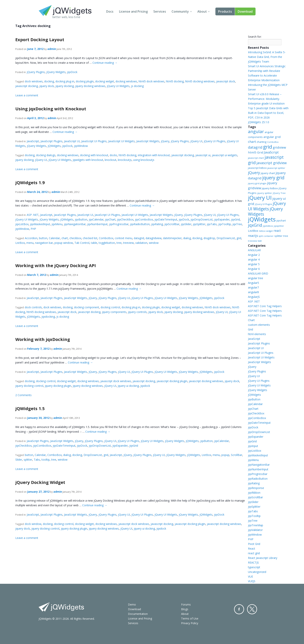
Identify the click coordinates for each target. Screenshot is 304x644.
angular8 (253, 292)
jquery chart (268, 173)
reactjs (253, 236)
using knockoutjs (144, 160)
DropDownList (226, 238)
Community (180, 11)
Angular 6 (254, 269)
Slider (19, 460)
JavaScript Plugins (51, 141)
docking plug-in (65, 81)
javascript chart (256, 158)
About (202, 11)
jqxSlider (186, 224)
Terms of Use (190, 618)
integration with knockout (154, 155)
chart (65, 238)
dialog (187, 238)
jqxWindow (81, 146)
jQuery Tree (279, 193)
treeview (128, 243)
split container (266, 236)
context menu (123, 238)
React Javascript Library (263, 558)
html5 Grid (256, 152)
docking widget (105, 81)
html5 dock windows (152, 81)
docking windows (126, 81)
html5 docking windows (200, 81)
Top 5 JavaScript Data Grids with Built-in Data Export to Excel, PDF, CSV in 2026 (268, 113)
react (277, 231)
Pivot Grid (254, 544)
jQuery (165, 141)
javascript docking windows (206, 381)
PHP (33, 229)
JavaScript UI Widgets (121, 141)
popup (225, 455)
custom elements (259, 325)
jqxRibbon (254, 493)
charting (262, 142)
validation (141, 243)
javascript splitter (276, 168)
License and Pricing (133, 11)
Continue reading (105, 63)
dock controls (33, 307)
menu (30, 243)
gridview (279, 147)
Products (225, 11)
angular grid (272, 137)
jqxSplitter (199, 224)
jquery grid (273, 178)
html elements (257, 334)
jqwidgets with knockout (88, 160)
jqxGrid (235, 219)
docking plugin (85, 81)
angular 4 (254, 259)
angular (256, 131)
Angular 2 (254, 255)
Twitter (252, 609)
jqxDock (72, 72)
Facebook (239, 609)
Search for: (255, 37)
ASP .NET (33, 215)
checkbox (75, 238)
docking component (87, 307)
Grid (250, 329)
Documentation (138, 614)
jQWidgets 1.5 (30, 408)
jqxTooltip (225, 224)
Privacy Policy (190, 623)
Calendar (54, 238)
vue (260, 241)
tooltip (46, 460)
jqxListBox (22, 224)
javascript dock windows (116, 381)
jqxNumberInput (97, 224)
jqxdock (145, 386)
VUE (250, 576)
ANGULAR (254, 250)
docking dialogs (46, 155)
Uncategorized (257, 572)
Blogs (185, 609)
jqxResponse (256, 488)
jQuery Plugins (36, 72)
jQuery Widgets (56, 72)
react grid (254, 553)
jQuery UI (196, 141)
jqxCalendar (96, 219)
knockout (111, 160)
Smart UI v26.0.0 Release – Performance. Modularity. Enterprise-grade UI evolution (266, 99)
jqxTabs (212, 224)
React (252, 549)
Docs (110, 11)
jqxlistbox (268, 226)
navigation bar (44, 243)
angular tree (256, 278)
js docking (137, 86)
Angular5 (253, 283)
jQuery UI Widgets (118, 86)
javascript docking (27, 86)
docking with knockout (94, 155)
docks (113, 155)
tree (119, 243)
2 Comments (23, 395)
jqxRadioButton (140, 224)
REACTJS (253, 563)
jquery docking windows (90, 86)
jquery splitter (265, 193)
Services (160, 11)
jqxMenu (57, 224)
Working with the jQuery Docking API (56, 265)
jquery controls (137, 312)
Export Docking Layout (40, 39)
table (94, 243)
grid (239, 238)
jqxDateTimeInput (166, 219)
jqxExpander (222, 219)
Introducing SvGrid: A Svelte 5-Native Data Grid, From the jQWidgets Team (267, 57)
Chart (251, 320)
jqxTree (237, 224)
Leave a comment (27, 95)
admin (52, 49)
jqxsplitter (279, 226)
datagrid (139, 238)
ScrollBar (237, 455)
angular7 (253, 287)
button (43, 238)
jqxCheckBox (125, 219)
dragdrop (209, 238)
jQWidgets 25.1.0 (259, 122)
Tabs (37, 460)
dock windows (34, 81)
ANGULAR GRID (258, 273)
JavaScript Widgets (148, 141)
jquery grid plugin (257, 183)
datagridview (154, 238)
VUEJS (252, 581)
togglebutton (107, 243)
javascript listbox (257, 168)
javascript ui (203, 155)
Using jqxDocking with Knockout (51, 109)
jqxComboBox (144, 219)
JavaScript (33, 141)
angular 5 (254, 264)
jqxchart (281, 220)
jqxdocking (48, 317)
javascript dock (226, 81)
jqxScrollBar (172, 224)
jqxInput (253, 446)
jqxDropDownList (202, 219)
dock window (33, 524)
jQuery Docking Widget (40, 482)
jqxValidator (255, 530)
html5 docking (175, 81)
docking (49, 81)
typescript (254, 567)
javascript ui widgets (225, 155)
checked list (90, 238)
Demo (132, 604)
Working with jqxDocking (43, 339)
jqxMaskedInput (40, 224)
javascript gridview (272, 163)
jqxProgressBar (119, 224)
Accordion (31, 238)
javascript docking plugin (172, 381)
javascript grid (266, 160)
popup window (64, 243)
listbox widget (266, 231)
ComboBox (106, 238)
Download (245, 11)
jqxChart (110, 219)
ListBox (20, 243)
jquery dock (47, 86)
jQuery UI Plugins (215, 141)
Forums (186, 604)
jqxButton (81, 219)
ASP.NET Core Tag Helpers (265, 306)
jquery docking (65, 86)
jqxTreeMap (256, 525)
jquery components (114, 312)
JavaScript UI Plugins (94, 141)
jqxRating (157, 224)
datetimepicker (172, 238)
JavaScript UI (72, 141)
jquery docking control (29, 386)
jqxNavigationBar (75, 224)
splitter (28, 460)
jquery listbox (270, 188)
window (154, 243)
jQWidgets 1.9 (30, 182)
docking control (110, 307)
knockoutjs (125, 160)
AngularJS (254, 297)
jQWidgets (54, 146)
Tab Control (82, 243)
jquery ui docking (128, 386)
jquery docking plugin (58, 386)
